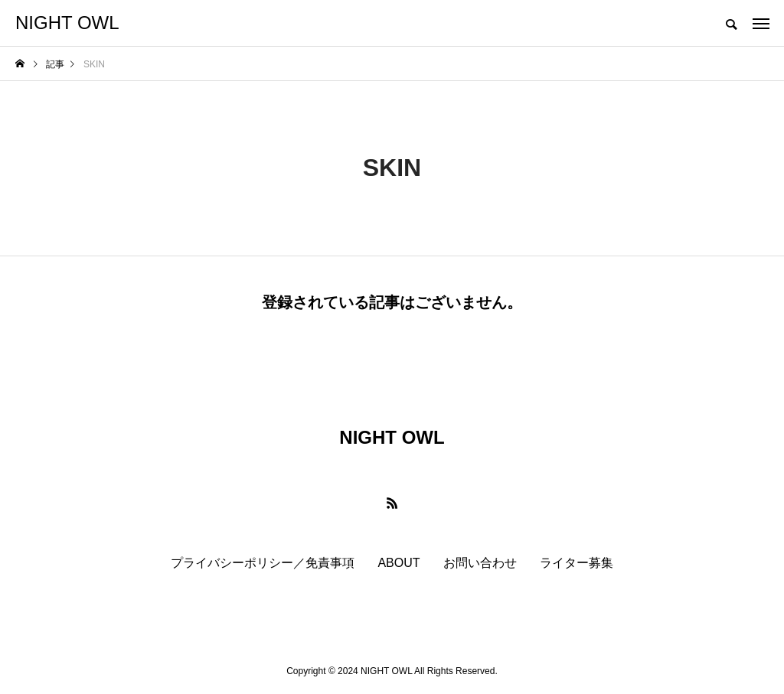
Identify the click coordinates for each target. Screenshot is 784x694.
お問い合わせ (480, 563)
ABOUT (399, 563)
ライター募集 (577, 563)
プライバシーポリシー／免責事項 (263, 563)
